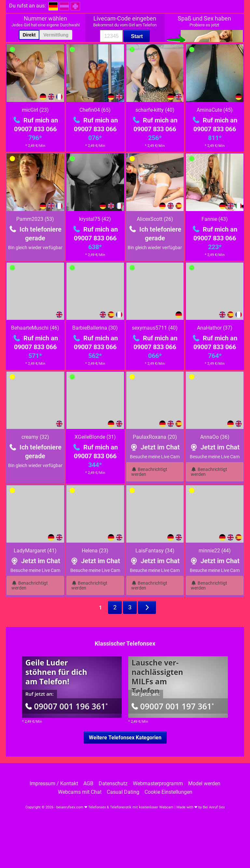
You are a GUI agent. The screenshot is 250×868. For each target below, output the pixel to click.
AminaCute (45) (215, 110)
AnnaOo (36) (215, 437)
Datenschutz (113, 784)
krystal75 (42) (95, 219)
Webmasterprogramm (158, 784)
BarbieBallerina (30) (95, 328)
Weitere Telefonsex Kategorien (125, 738)
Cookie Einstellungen (168, 792)
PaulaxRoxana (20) (155, 437)
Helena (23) (95, 551)
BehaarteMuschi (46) (35, 328)
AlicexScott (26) (155, 219)
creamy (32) (35, 437)
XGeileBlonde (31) (95, 437)
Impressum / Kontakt (54, 784)
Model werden (204, 784)
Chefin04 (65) (95, 110)
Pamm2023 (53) (35, 219)
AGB (88, 784)
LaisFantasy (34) (155, 551)
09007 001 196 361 (67, 706)
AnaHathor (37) (215, 328)
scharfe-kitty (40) (155, 110)
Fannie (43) (215, 219)
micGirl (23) (35, 110)
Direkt (29, 35)
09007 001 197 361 (173, 706)
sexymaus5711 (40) (155, 328)
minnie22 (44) (215, 551)
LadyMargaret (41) (35, 551)
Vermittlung (56, 35)
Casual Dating (123, 792)
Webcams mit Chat (80, 792)
